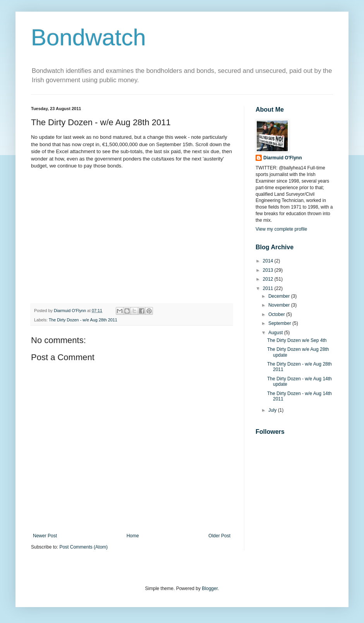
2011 (269, 288)
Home (133, 536)
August (276, 333)
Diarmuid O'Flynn (283, 158)
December (280, 296)
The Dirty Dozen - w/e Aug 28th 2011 (83, 320)
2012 (269, 279)
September (280, 323)
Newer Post (45, 536)
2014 (269, 261)
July (273, 410)
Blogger (210, 588)
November (280, 305)
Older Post (219, 536)
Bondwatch (88, 37)
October (277, 314)
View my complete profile (281, 229)
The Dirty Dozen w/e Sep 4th (297, 340)
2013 (269, 270)
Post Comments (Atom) (83, 547)
